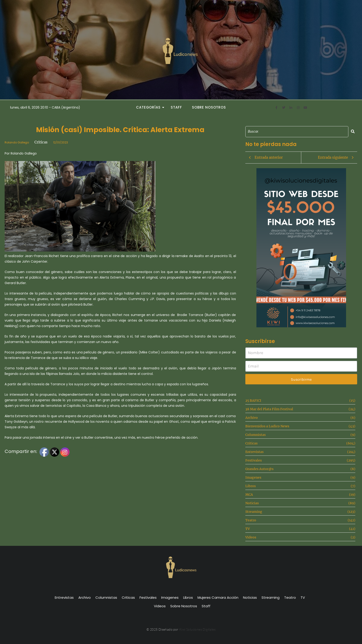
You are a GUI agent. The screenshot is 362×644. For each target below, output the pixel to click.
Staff (176, 107)
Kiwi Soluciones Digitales (197, 629)
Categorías (150, 107)
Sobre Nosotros (209, 107)
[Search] (297, 132)
